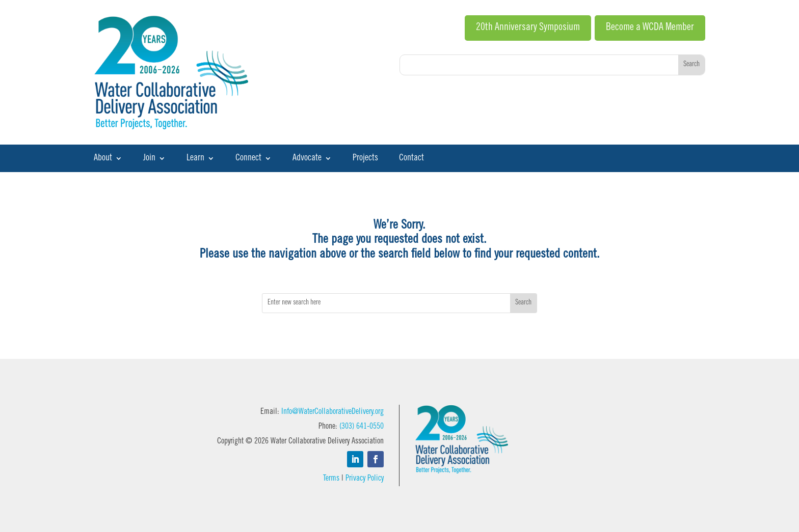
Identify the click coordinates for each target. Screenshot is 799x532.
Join (149, 159)
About (103, 159)
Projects (365, 159)
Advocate (307, 159)
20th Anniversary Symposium (528, 28)
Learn (195, 159)
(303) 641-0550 (362, 427)
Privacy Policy (365, 479)
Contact (411, 159)
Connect (248, 159)
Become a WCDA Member (650, 28)
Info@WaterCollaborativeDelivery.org (332, 412)
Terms (331, 479)
